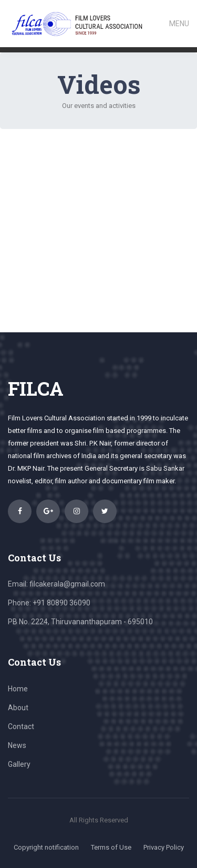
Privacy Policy (164, 847)
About (18, 708)
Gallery (19, 764)
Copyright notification (46, 847)
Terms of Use (111, 847)
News (17, 745)
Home (18, 689)
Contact (21, 726)
